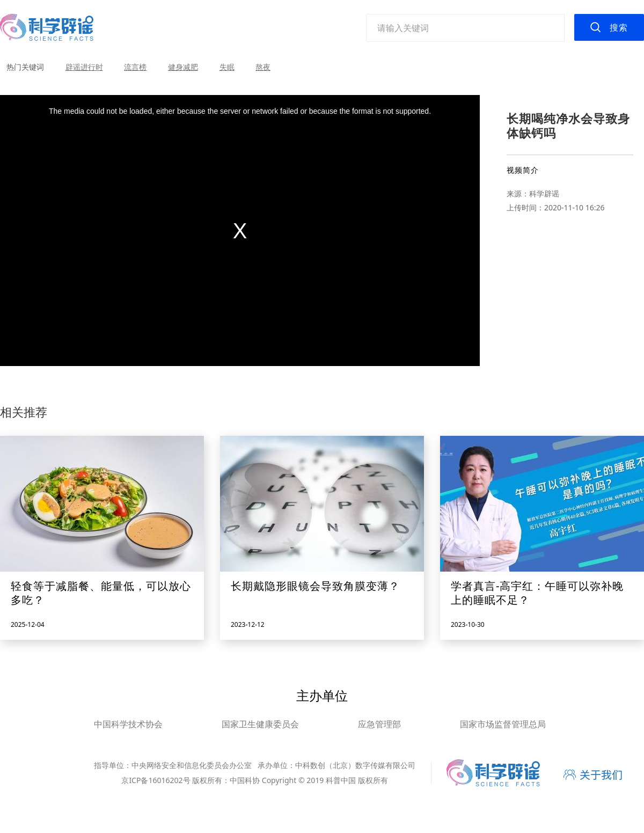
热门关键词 (25, 67)
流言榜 (135, 67)
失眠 (227, 67)
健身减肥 (183, 67)
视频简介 (523, 170)
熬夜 (263, 67)
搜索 (619, 27)
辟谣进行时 (84, 67)
